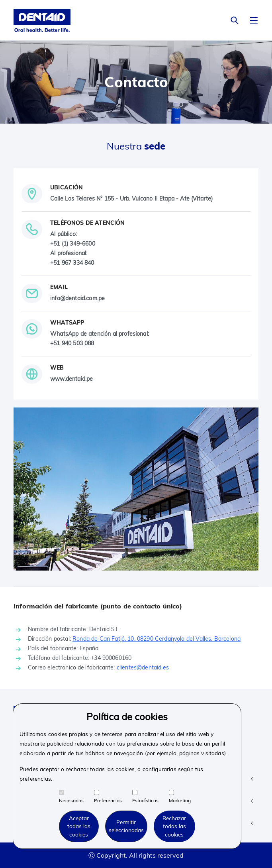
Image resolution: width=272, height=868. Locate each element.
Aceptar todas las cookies (79, 826)
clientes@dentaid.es (143, 667)
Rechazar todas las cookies (174, 826)
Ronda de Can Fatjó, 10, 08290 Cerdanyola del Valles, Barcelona (157, 639)
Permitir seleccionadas (126, 826)
